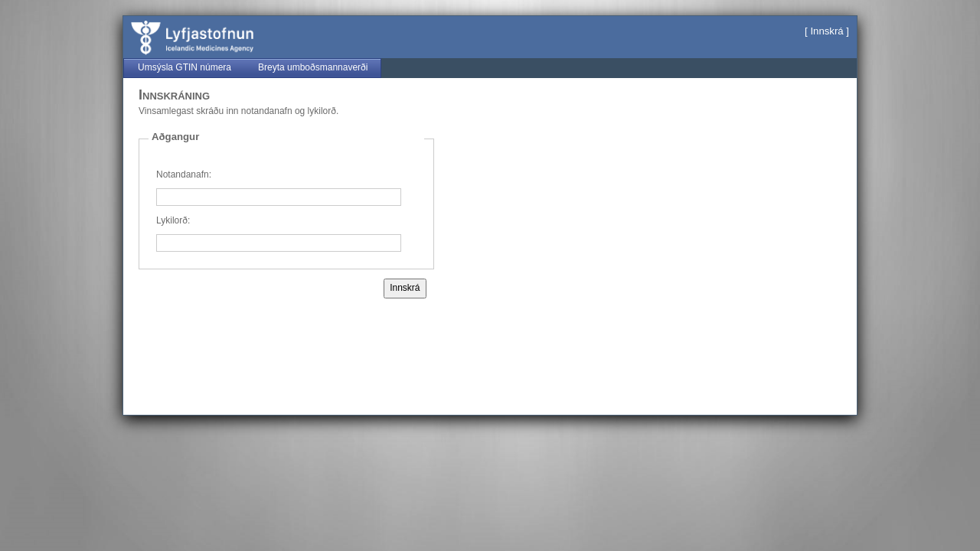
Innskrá (826, 31)
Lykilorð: (173, 220)
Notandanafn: (184, 174)
